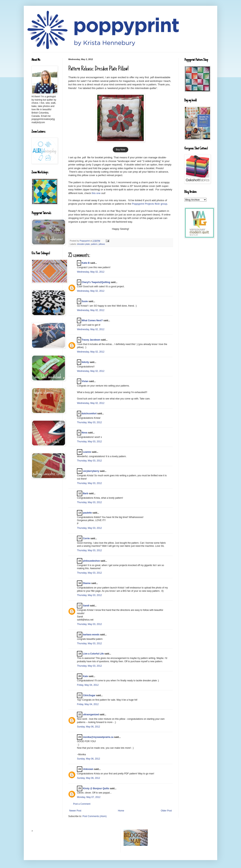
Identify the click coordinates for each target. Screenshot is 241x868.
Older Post (166, 811)
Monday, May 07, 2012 (89, 797)
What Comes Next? (92, 320)
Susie (85, 301)
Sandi (86, 606)
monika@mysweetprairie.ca (98, 737)
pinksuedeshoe (91, 561)
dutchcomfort (89, 414)
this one (96, 193)
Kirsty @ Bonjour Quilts (96, 788)
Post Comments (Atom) (94, 816)
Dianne (87, 583)
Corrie (86, 538)
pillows (102, 244)
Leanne (87, 452)
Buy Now (120, 150)
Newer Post (75, 811)
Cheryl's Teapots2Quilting (96, 282)
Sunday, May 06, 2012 (88, 727)
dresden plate (83, 244)
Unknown (88, 769)
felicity (85, 362)
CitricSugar (89, 695)
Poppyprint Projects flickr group (150, 204)
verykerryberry (91, 471)
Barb (86, 493)
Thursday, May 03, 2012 (89, 422)
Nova (84, 433)
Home (121, 811)
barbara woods (91, 635)
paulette (87, 513)
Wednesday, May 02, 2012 (91, 272)
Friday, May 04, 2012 (88, 685)
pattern (94, 244)
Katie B (86, 263)
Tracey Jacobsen (91, 340)
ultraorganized (91, 715)
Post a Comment (82, 804)
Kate (85, 676)
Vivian (85, 381)
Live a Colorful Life (93, 654)
